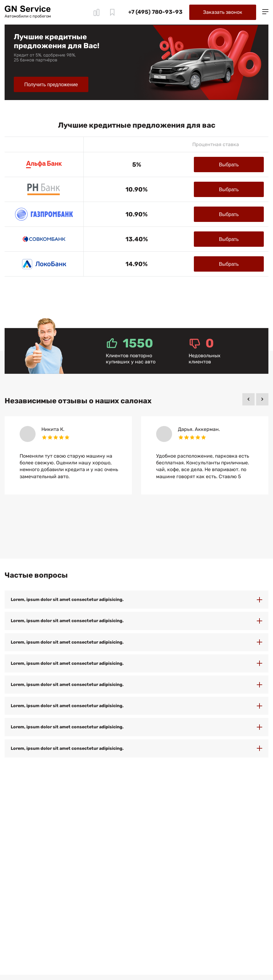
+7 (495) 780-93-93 (155, 12)
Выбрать (229, 165)
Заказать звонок (223, 12)
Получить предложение (51, 85)
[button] (248, 399)
